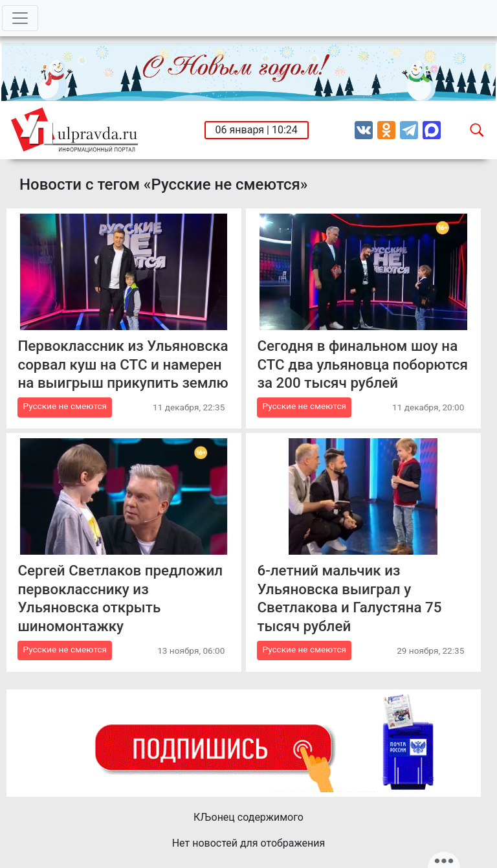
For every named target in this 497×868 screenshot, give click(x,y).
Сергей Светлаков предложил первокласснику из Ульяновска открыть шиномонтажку (120, 598)
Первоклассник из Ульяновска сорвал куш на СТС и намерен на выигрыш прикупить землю (123, 364)
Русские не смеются (65, 406)
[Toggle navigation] (20, 18)
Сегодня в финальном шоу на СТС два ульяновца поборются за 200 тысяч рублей (362, 364)
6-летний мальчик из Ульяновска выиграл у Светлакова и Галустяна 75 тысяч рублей (349, 598)
